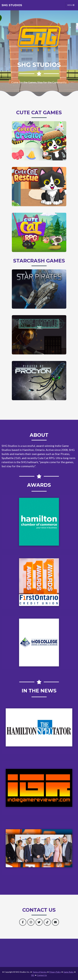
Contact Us (42, 975)
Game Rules (69, 972)
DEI (33, 975)
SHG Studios (12, 5)
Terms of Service (40, 972)
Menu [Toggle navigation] (71, 5)
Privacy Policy (55, 972)
